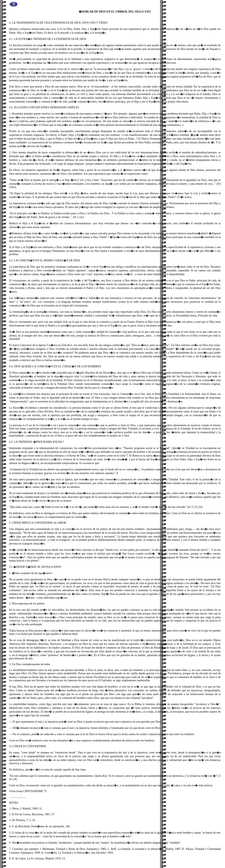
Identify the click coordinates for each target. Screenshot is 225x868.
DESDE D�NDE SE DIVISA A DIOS (38, 567)
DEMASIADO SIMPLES (65, 107)
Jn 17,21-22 (195, 507)
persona (17, 425)
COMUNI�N (26, 260)
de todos (45, 664)
